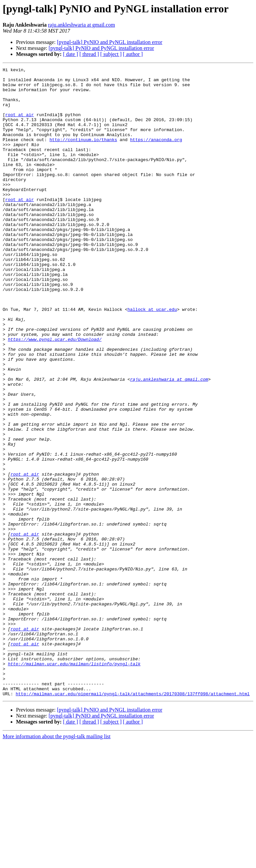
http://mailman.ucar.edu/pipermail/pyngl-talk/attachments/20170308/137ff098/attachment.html (133, 819)
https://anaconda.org (156, 154)
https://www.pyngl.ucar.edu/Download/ (55, 394)
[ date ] (70, 54)
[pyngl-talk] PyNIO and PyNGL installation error (110, 42)
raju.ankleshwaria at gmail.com (81, 25)
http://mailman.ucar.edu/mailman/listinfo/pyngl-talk (74, 783)
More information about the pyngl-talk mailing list (57, 862)
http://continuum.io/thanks (83, 154)
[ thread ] (89, 54)
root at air (20, 124)
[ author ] (133, 54)
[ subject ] (111, 54)
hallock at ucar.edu (152, 358)
